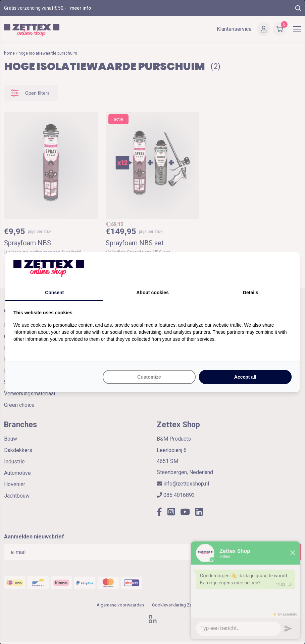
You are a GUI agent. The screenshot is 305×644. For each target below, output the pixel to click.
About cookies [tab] (152, 293)
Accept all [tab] (245, 377)
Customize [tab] (149, 377)
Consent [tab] (54, 293)
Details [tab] (251, 293)
